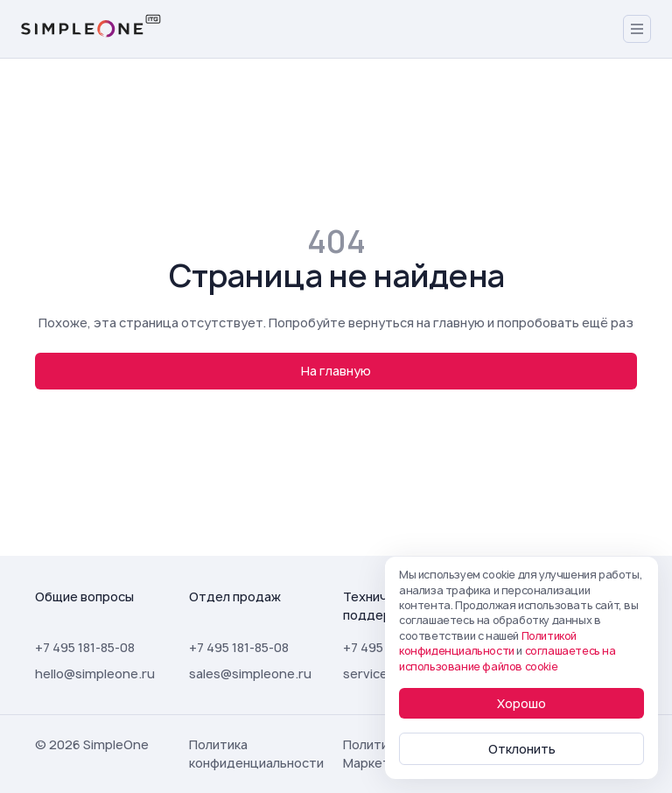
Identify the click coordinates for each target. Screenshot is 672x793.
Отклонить (522, 749)
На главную (336, 371)
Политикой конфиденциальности (488, 643)
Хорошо (521, 703)
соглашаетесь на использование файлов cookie (507, 658)
